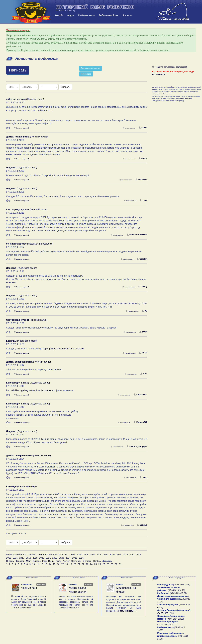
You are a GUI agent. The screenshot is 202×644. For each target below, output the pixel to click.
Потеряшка (86, 74)
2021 (48, 558)
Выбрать (65, 87)
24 (91, 564)
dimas (143, 159)
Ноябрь (97, 561)
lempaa (120, 585)
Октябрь (87, 561)
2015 (9, 558)
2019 (35, 558)
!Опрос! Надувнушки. (168, 605)
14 (50, 564)
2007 (92, 555)
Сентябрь (76, 561)
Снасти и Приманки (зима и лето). (174, 610)
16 (58, 564)
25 (95, 564)
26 (100, 564)
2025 (75, 558)
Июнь (51, 561)
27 (104, 564)
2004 (73, 555)
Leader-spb (27, 585)
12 (42, 564)
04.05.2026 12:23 (166, 613)
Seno (143, 477)
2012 (125, 555)
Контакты (127, 15)
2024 (68, 558)
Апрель (37, 561)
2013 (132, 555)
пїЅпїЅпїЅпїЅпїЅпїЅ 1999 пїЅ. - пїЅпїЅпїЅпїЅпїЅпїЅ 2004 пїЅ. (37, 555)
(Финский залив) (25, 99)
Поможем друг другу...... (169, 622)
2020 (42, 558)
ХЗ (144, 311)
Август (66, 561)
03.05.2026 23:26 (175, 619)
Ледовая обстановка (91, 68)
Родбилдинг (163, 593)
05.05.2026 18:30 (182, 585)
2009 (105, 555)
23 (87, 564)
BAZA (143, 353)
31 (120, 564)
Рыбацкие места (87, 15)
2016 (15, 558)
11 (38, 564)
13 (46, 564)
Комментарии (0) (22, 128)
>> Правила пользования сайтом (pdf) (170, 67)
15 (54, 564)
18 (66, 564)
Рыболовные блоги (109, 15)
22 (83, 564)
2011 (119, 555)
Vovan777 (141, 180)
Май (44, 561)
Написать (18, 70)
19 (71, 564)
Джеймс (73, 585)
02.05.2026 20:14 (166, 625)
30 (116, 564)
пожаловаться (129, 128)
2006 (86, 555)
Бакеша (142, 525)
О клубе (59, 15)
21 (79, 564)
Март (29, 561)
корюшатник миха (137, 235)
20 (75, 564)
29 (112, 564)
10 (34, 564)
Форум (71, 15)
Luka (143, 200)
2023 (61, 558)
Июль (58, 561)
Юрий (143, 128)
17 (62, 564)
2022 (55, 558)
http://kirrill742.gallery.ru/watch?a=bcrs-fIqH (29, 390)
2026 (81, 558)
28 (108, 564)
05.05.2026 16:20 (176, 590)
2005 (79, 555)
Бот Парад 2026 (165, 585)
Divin (143, 332)
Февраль (20, 561)
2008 (99, 555)
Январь (10, 561)
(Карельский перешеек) (29, 244)
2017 (22, 558)
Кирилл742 (140, 395)
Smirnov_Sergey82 (137, 447)
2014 (139, 555)
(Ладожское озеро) (22, 168)
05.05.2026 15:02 (178, 593)
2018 (28, 558)
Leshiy (143, 287)
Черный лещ (29, 588)
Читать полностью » (22, 608)
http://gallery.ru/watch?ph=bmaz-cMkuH (63, 349)
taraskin (142, 259)
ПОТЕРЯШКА (159, 74)
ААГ (144, 374)
